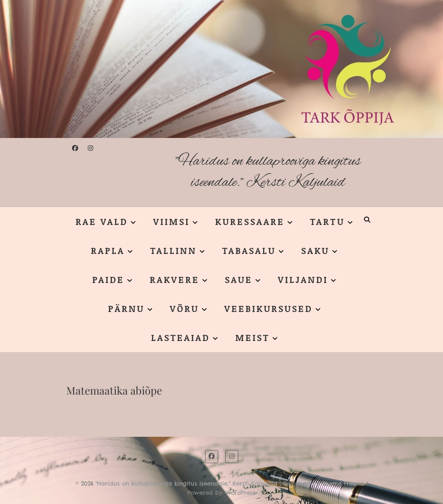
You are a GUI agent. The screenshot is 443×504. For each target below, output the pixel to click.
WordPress (241, 493)
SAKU (315, 250)
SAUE (239, 279)
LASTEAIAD (180, 337)
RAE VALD (102, 221)
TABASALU (249, 250)
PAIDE (108, 279)
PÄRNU (126, 308)
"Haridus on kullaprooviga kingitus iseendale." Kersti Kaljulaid (268, 172)
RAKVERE (175, 279)
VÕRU (184, 308)
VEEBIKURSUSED (268, 308)
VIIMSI (171, 221)
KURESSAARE (250, 221)
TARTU (327, 221)
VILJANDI (303, 279)
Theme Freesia (344, 483)
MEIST (252, 337)
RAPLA (108, 250)
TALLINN (173, 250)
